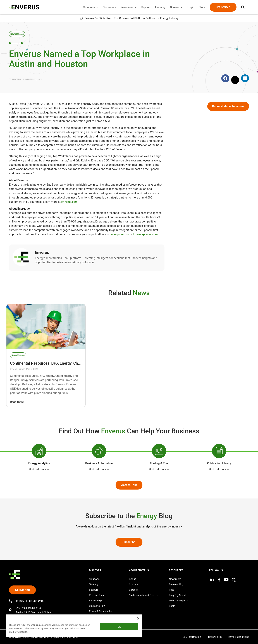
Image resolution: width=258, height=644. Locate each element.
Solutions (94, 579)
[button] (243, 7)
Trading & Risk (159, 463)
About (132, 579)
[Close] (138, 618)
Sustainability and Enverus (144, 595)
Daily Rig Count (177, 595)
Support (94, 590)
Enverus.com (69, 202)
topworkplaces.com (145, 234)
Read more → (19, 402)
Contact (133, 584)
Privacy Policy (214, 637)
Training (94, 584)
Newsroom (175, 579)
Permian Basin (97, 595)
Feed (172, 590)
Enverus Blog (176, 584)
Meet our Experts (178, 601)
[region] (74, 626)
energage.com (120, 234)
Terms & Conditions (238, 637)
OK (119, 627)
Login (172, 606)
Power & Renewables (101, 611)
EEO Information (192, 637)
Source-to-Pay (97, 606)
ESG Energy (95, 601)
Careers (133, 590)
